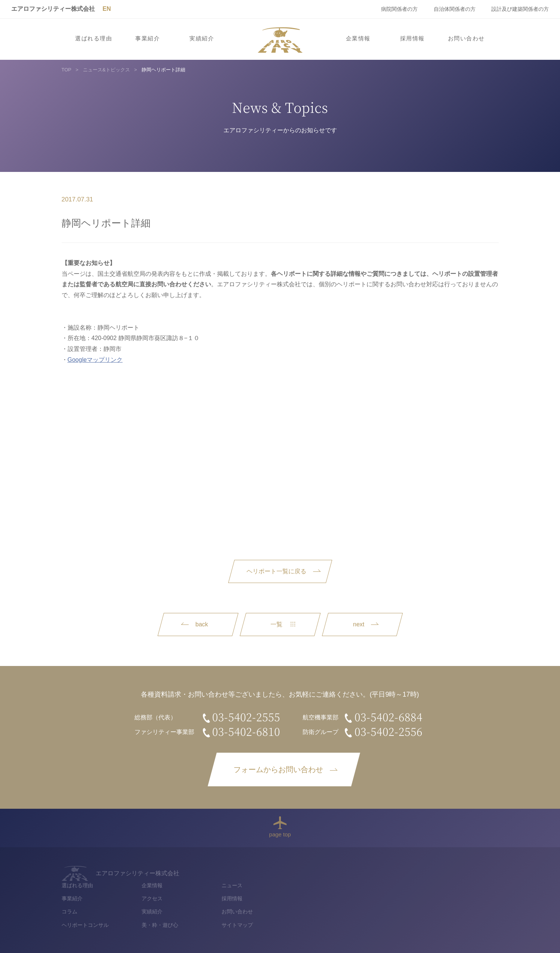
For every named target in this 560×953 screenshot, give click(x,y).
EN (106, 9)
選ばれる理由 (94, 38)
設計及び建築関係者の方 (520, 9)
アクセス (349, 884)
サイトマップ (434, 910)
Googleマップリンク (95, 360)
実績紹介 (202, 38)
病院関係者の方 (399, 9)
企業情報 (358, 38)
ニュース (429, 870)
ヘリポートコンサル (282, 910)
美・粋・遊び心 (356, 910)
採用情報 (412, 38)
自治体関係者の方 (455, 9)
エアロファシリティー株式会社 (53, 9)
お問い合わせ (466, 38)
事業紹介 (148, 38)
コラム (266, 897)
